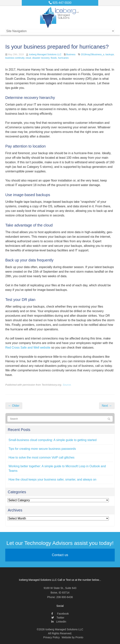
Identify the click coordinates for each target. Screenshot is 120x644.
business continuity (15, 58)
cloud (28, 58)
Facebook (60, 614)
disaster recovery (41, 58)
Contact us (60, 555)
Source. (67, 385)
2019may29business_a (92, 54)
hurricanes (63, 58)
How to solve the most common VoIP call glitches (41, 457)
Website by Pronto (72, 637)
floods (54, 58)
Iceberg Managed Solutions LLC (45, 54)
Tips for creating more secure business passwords (42, 449)
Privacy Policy (51, 637)
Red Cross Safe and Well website (28, 348)
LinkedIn (59, 622)
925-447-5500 (60, 3)
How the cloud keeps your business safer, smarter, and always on (52, 479)
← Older (14, 406)
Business (71, 54)
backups (110, 54)
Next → (107, 406)
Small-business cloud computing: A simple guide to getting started (53, 440)
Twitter (58, 618)
